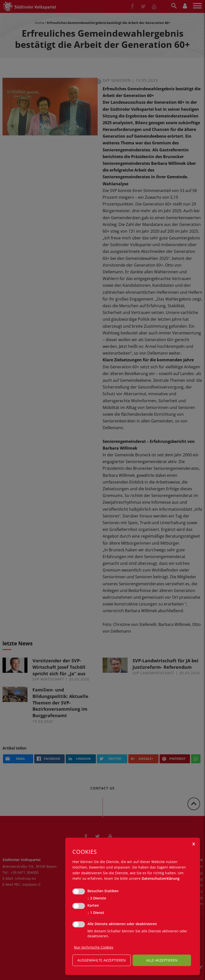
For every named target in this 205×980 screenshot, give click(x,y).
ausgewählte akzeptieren (102, 960)
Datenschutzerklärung (161, 878)
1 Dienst (96, 913)
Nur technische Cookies (94, 947)
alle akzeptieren (162, 960)
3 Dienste (97, 898)
